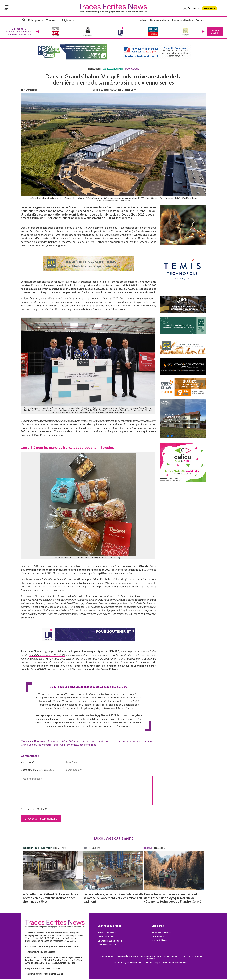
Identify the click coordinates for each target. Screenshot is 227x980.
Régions (67, 20)
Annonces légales (182, 20)
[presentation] (37, 32)
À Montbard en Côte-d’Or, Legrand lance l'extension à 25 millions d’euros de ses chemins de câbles (51, 898)
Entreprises (31, 90)
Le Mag (143, 20)
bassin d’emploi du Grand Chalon (72, 293)
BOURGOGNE (132, 69)
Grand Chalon (29, 745)
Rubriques (34, 20)
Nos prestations (160, 20)
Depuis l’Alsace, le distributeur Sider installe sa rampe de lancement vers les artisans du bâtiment (113, 898)
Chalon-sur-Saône (58, 742)
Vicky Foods (44, 745)
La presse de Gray (106, 937)
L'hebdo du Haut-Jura (107, 945)
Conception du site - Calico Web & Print (169, 963)
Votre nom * (28, 763)
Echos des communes (162, 932)
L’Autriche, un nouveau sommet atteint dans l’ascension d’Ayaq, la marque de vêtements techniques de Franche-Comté (173, 898)
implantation (129, 742)
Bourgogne (41, 742)
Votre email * (38, 770)
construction (144, 742)
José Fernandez (87, 745)
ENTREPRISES (95, 69)
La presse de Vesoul (107, 932)
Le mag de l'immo (159, 941)
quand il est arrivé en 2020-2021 (47, 656)
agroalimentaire (96, 742)
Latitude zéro (158, 937)
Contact (200, 20)
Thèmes (51, 20)
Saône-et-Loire (78, 742)
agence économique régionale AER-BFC (96, 652)
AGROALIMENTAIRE (113, 69)
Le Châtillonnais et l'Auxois (110, 941)
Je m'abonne (210, 8)
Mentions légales (122, 963)
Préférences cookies (140, 963)
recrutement (114, 742)
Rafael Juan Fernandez (65, 745)
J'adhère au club (215, 32)
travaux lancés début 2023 (121, 286)
